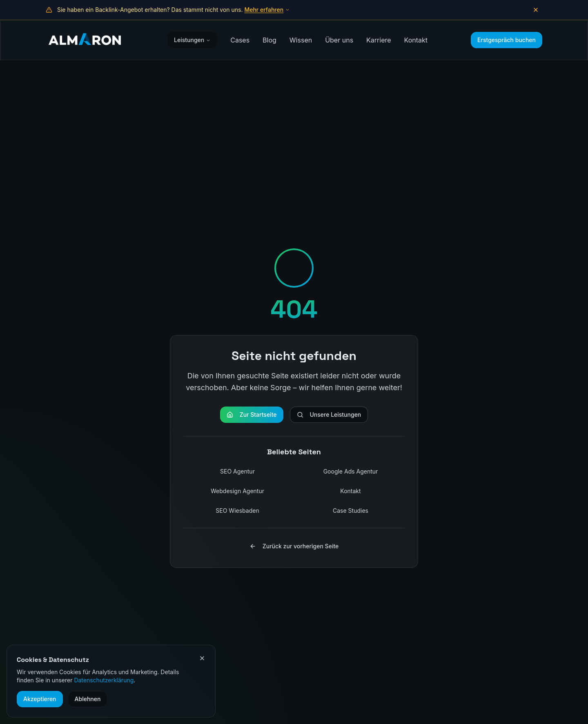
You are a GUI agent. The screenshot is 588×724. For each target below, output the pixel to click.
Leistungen (192, 40)
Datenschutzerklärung (104, 680)
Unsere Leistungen (329, 415)
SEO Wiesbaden (237, 511)
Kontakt (416, 40)
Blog (269, 40)
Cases (240, 40)
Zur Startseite (252, 415)
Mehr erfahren (267, 10)
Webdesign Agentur (237, 491)
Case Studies (351, 511)
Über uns (339, 40)
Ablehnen (88, 699)
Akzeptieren (40, 699)
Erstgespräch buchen (507, 40)
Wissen (301, 40)
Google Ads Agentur (351, 471)
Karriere (379, 40)
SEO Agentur (237, 471)
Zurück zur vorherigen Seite (294, 546)
